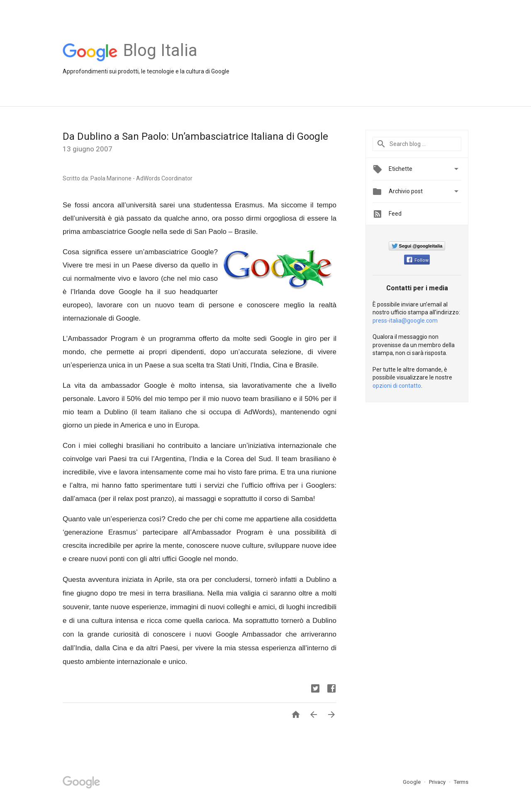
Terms (461, 782)
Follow (418, 260)
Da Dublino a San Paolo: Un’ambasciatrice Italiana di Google (195, 136)
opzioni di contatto (397, 386)
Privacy (438, 782)
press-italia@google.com (405, 321)
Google (412, 782)
